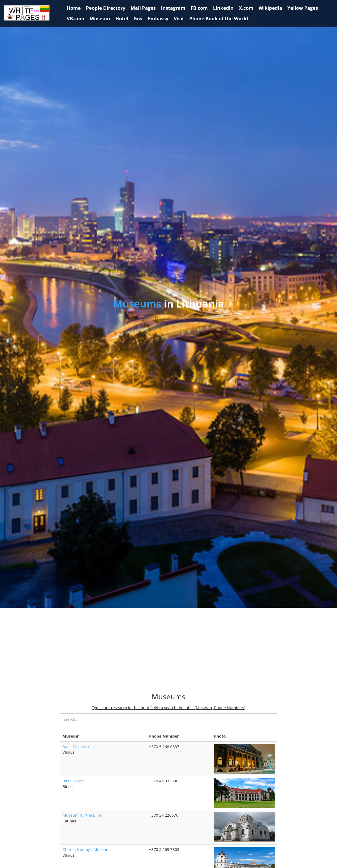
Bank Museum (76, 747)
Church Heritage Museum (86, 849)
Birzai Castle (74, 781)
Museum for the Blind (82, 815)
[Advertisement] (168, 650)
